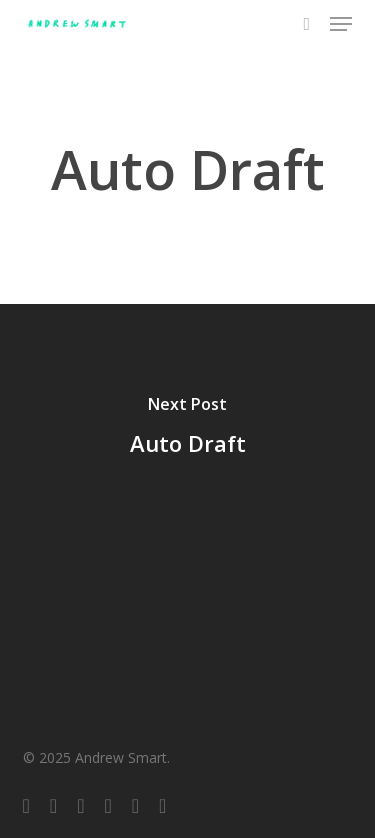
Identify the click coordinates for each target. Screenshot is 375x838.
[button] (341, 24)
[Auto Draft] (187, 429)
